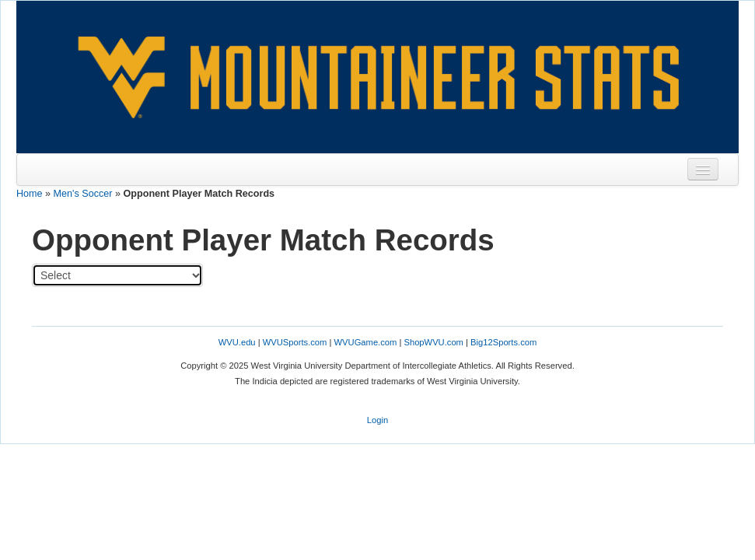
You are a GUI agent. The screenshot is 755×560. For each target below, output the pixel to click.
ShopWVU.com (433, 342)
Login (377, 420)
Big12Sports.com (503, 342)
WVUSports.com (295, 342)
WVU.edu (237, 342)
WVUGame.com (366, 342)
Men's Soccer (83, 194)
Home (30, 194)
